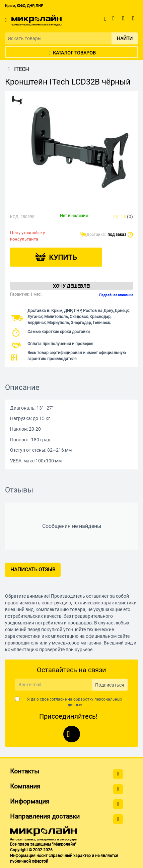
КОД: (15, 217)
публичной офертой (29, 861)
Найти (125, 38)
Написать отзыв (33, 570)
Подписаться (110, 685)
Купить (63, 258)
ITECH (17, 69)
